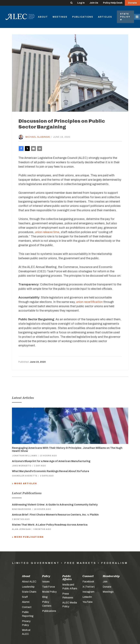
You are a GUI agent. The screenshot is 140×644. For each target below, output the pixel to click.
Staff (25, 597)
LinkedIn (87, 597)
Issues (46, 582)
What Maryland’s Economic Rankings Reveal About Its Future (51, 471)
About (43, 17)
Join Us (94, 3)
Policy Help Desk (113, 3)
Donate (132, 3)
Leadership (28, 587)
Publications (83, 17)
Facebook (88, 582)
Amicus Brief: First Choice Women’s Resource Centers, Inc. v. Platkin (55, 515)
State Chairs (29, 592)
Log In (81, 3)
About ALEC (29, 582)
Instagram (88, 592)
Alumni (26, 602)
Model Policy (49, 592)
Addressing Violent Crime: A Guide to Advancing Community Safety (55, 505)
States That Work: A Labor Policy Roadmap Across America (50, 525)
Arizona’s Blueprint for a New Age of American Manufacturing (51, 461)
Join (105, 582)
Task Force (49, 587)
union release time (47, 232)
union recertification (89, 302)
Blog (45, 597)
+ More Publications (28, 537)
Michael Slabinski (38, 137)
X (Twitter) (89, 587)
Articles (105, 17)
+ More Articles (24, 484)
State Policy (125, 17)
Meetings (60, 17)
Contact (27, 607)
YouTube (88, 602)
